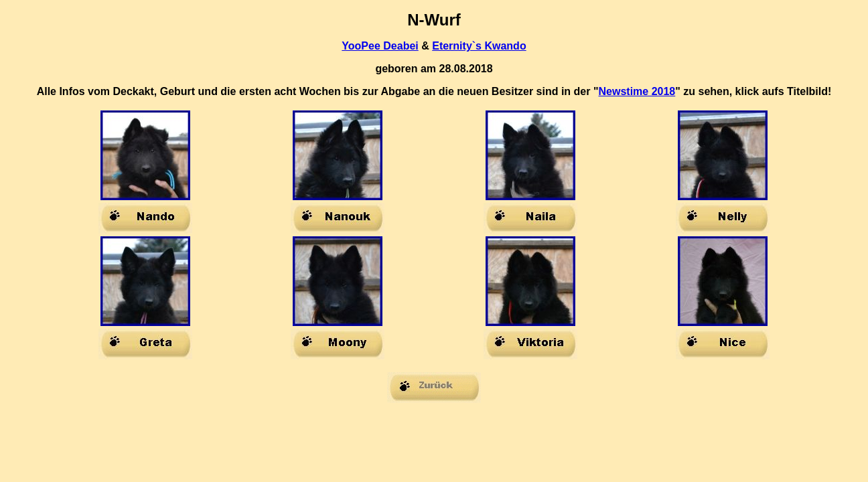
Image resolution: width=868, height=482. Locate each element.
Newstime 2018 (637, 91)
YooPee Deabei (380, 46)
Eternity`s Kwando (479, 46)
